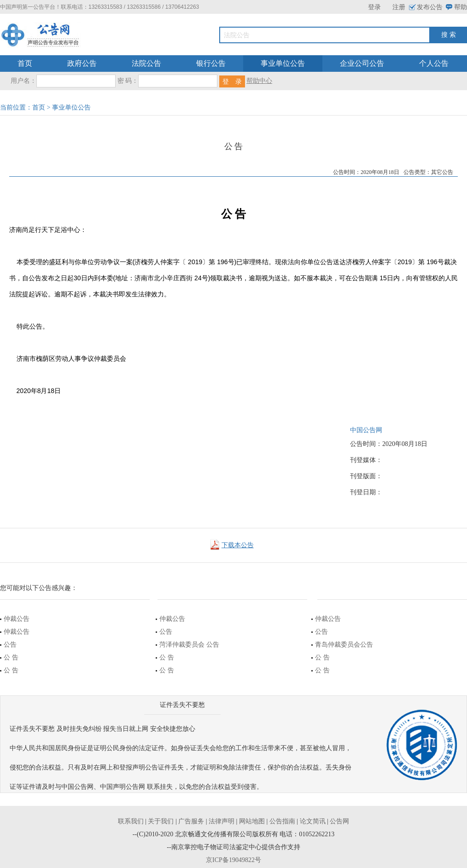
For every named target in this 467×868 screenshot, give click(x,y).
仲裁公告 (17, 619)
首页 (25, 63)
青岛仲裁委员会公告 (344, 645)
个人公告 (434, 63)
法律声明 (222, 821)
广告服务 (191, 821)
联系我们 (131, 821)
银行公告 (211, 63)
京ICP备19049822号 (233, 860)
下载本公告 (238, 545)
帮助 (461, 7)
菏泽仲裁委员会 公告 (189, 645)
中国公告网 (366, 430)
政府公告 (82, 63)
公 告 (11, 657)
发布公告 (430, 7)
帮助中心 (259, 81)
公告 (166, 632)
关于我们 (161, 821)
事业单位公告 (283, 63)
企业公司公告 (362, 63)
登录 (374, 7)
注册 (399, 7)
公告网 (339, 821)
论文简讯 (313, 821)
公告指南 (282, 821)
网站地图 (252, 821)
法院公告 (146, 63)
